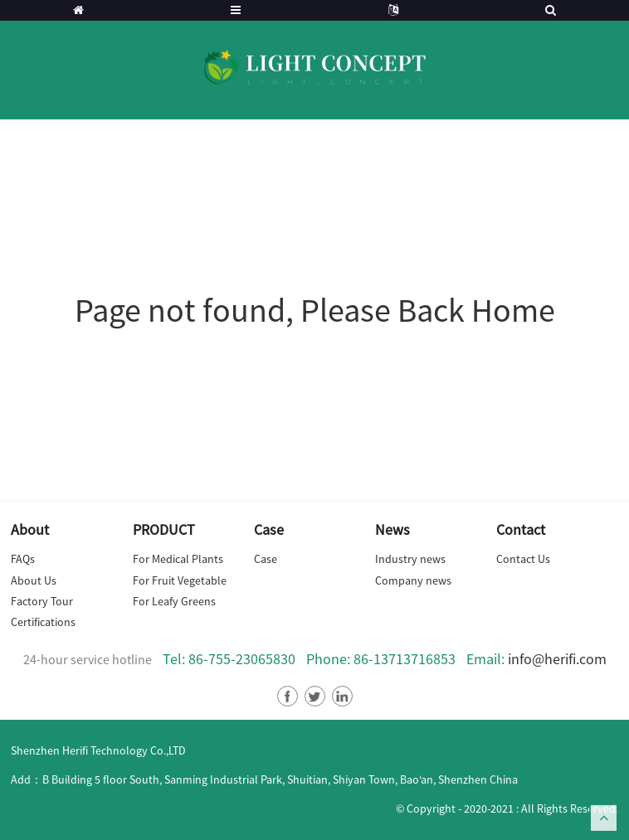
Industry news (410, 559)
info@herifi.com (557, 659)
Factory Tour (42, 601)
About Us (34, 580)
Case (266, 559)
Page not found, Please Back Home (315, 310)
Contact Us (523, 559)
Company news (413, 580)
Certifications (43, 622)
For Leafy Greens (174, 601)
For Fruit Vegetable (180, 580)
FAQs (23, 559)
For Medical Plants (178, 559)
